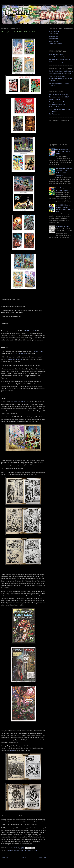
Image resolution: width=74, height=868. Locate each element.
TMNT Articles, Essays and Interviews (61, 71)
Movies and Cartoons (56, 44)
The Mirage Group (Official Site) (59, 97)
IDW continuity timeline (56, 54)
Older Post (42, 857)
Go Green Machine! (55, 107)
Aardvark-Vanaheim (14, 850)
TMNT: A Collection (55, 99)
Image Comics (53, 36)
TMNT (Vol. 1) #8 (31, 331)
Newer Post (5, 857)
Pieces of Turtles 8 (39, 351)
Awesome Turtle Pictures (57, 76)
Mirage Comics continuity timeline (60, 57)
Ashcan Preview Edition (20, 353)
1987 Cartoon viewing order (58, 62)
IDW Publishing (54, 31)
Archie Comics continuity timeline (59, 59)
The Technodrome (55, 114)
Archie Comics (54, 39)
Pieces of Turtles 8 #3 (16, 359)
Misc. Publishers (54, 41)
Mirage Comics (54, 34)
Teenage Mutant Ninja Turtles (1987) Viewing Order (62, 152)
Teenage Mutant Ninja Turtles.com (60, 102)
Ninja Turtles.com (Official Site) (59, 94)
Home (24, 857)
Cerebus (24, 850)
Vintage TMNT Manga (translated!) (60, 74)
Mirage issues (33, 850)
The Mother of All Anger (62, 226)
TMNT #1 (12, 750)
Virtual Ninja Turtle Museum (58, 104)
